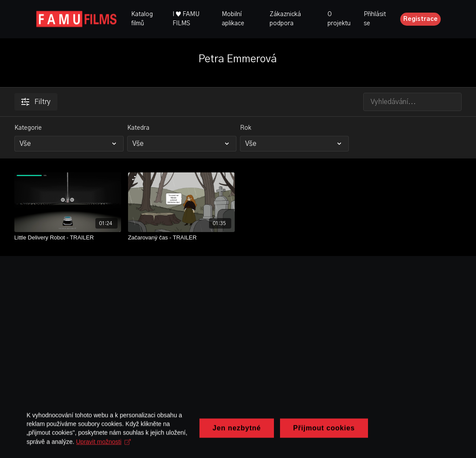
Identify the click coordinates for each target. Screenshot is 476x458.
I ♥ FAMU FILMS (186, 19)
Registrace (420, 19)
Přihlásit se (375, 19)
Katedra (138, 128)
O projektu (339, 19)
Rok (246, 128)
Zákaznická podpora (285, 19)
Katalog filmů (142, 19)
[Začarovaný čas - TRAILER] (181, 238)
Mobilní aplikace (233, 19)
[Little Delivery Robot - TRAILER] (68, 238)
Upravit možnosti (107, 445)
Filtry (36, 102)
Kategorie (28, 128)
